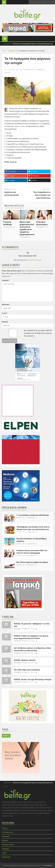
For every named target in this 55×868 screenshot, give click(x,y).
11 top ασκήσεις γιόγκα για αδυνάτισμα (33, 515)
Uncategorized (7, 832)
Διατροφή (6, 836)
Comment (6, 280)
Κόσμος (5, 840)
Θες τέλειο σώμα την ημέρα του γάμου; (32, 562)
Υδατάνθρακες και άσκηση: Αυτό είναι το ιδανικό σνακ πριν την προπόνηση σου (33, 528)
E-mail (5, 313)
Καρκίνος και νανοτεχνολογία (12, 194)
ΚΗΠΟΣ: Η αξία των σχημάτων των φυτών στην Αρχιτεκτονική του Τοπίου (31, 637)
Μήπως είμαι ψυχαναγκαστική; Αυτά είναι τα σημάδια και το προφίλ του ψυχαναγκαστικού (27, 228)
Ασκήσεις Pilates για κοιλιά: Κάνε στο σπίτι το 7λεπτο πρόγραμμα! (32, 552)
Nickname (6, 304)
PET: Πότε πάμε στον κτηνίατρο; (27, 670)
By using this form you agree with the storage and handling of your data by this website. (38, 333)
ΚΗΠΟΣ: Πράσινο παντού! (25, 660)
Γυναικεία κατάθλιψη (7, 223)
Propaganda (48, 865)
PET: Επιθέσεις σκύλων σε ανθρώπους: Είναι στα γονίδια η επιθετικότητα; (32, 649)
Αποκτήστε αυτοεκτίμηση (42, 223)
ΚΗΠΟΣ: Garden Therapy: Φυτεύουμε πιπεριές (33, 679)
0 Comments (30, 518)
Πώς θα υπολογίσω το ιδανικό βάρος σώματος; (32, 540)
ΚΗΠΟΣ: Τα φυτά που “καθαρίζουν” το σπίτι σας (32, 625)
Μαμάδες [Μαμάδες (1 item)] (6, 736)
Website (5, 322)
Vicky (18, 70)
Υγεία (4, 853)
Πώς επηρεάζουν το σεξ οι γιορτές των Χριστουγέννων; (42, 195)
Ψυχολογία (12, 51)
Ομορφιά (5, 849)
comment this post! (34, 260)
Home (4, 51)
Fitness (19, 518)
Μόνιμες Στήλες (21, 629)
